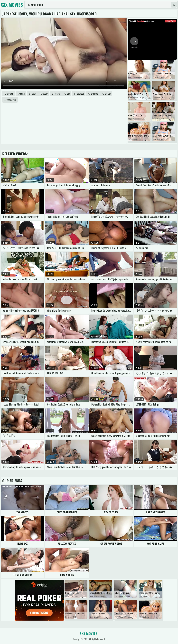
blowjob (10, 94)
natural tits (12, 100)
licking (57, 94)
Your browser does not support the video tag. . (64, 54)
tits (68, 94)
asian (22, 94)
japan (34, 94)
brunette (94, 94)
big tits (108, 94)
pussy (45, 94)
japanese (80, 94)
